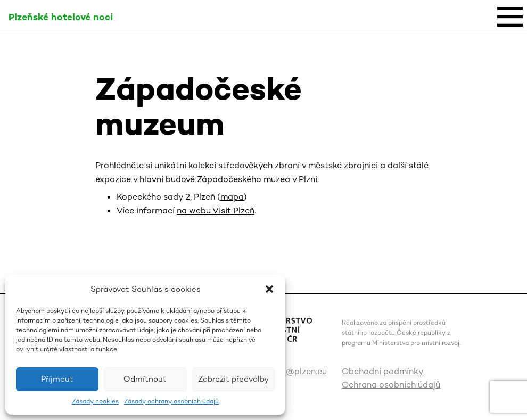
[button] (269, 289)
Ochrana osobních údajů (391, 385)
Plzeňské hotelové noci (61, 17)
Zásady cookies (95, 401)
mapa (232, 197)
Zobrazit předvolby (233, 379)
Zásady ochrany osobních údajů (171, 401)
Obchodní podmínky (383, 371)
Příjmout (57, 379)
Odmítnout (145, 379)
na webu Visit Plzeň (216, 211)
